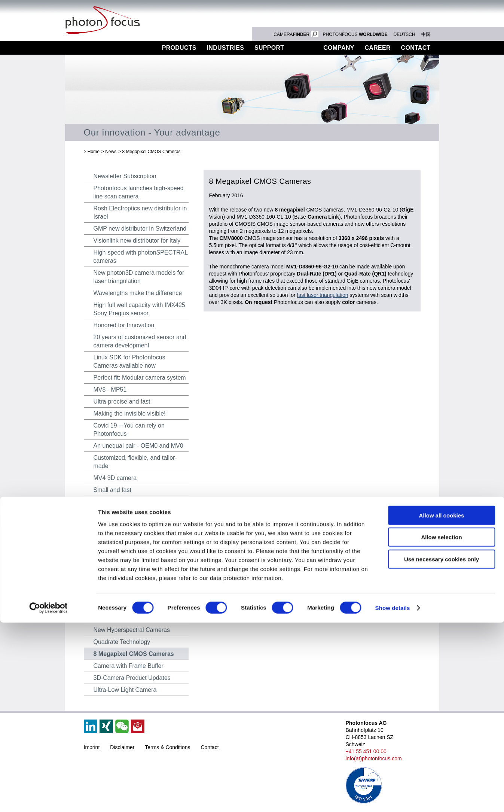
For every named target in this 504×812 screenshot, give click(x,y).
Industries (226, 48)
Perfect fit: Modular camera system (140, 378)
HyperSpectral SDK (120, 594)
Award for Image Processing (131, 582)
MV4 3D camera (115, 478)
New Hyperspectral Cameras (132, 630)
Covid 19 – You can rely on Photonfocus (129, 430)
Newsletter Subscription (125, 176)
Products (179, 48)
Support (269, 48)
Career (378, 48)
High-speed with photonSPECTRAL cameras (141, 257)
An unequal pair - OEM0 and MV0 (138, 446)
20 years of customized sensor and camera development (140, 341)
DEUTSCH (404, 34)
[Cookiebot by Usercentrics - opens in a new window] (48, 797)
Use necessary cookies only (442, 748)
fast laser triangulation (323, 295)
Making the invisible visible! (130, 413)
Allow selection (441, 726)
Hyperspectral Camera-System (135, 538)
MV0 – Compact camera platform (138, 570)
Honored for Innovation (124, 325)
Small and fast (112, 490)
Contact (416, 48)
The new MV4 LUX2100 (125, 502)
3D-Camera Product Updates (132, 678)
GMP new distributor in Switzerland (140, 229)
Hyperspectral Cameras (125, 606)
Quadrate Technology (122, 642)
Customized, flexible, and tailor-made (135, 462)
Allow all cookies (442, 704)
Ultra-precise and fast (122, 402)
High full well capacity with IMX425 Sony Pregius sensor (139, 309)
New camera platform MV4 (129, 526)
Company (339, 48)
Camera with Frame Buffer (129, 666)
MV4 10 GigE (111, 514)
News (304, 48)
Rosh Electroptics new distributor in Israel (140, 212)
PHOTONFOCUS (355, 34)
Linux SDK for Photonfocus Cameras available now (129, 361)
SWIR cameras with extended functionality (133, 554)
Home (94, 152)
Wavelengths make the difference (138, 293)
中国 (426, 34)
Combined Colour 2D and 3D (132, 618)
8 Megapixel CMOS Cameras (152, 152)
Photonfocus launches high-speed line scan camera (139, 192)
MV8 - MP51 (110, 390)
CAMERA (296, 34)
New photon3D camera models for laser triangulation (139, 277)
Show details (393, 797)
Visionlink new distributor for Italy (137, 241)
